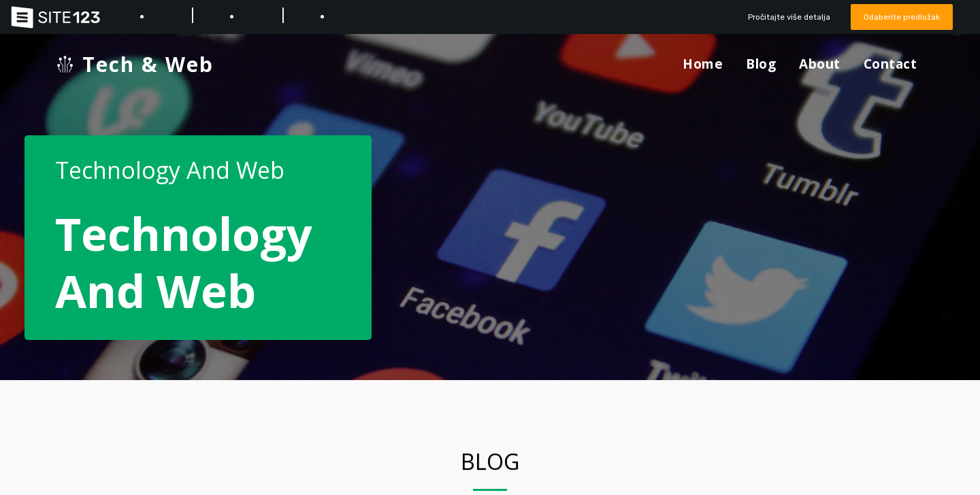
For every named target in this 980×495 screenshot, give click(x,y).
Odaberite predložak (898, 17)
